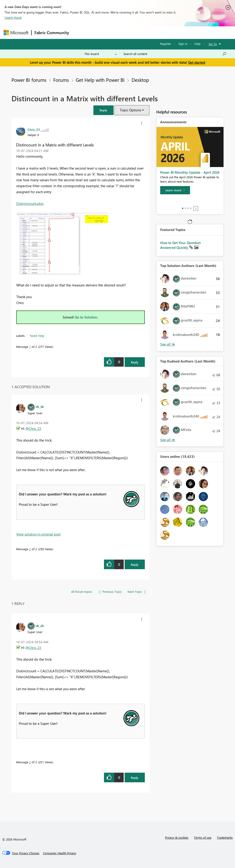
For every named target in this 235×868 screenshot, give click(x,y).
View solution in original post (38, 534)
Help (197, 44)
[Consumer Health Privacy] (60, 853)
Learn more (13, 17)
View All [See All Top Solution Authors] (168, 344)
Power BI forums (29, 80)
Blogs (159, 32)
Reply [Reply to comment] (135, 564)
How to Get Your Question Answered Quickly (180, 245)
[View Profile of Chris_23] (34, 129)
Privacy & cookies (177, 837)
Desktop (140, 80)
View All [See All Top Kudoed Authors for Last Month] (168, 440)
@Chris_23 (33, 429)
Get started (197, 62)
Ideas (119, 32)
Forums (80, 32)
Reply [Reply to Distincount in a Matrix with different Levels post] (135, 362)
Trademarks (225, 837)
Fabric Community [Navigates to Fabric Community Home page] (52, 33)
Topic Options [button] (130, 110)
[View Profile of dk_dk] (40, 407)
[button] (104, 110)
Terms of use (203, 837)
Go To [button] (213, 44)
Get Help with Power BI (100, 80)
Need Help (37, 336)
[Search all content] (175, 54)
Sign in (183, 44)
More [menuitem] (175, 32)
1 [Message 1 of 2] (30, 347)
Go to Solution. (87, 317)
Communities (139, 32)
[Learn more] (175, 190)
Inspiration (100, 32)
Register (166, 44)
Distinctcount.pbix (30, 203)
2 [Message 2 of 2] (30, 549)
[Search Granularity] (101, 54)
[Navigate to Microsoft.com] (16, 33)
